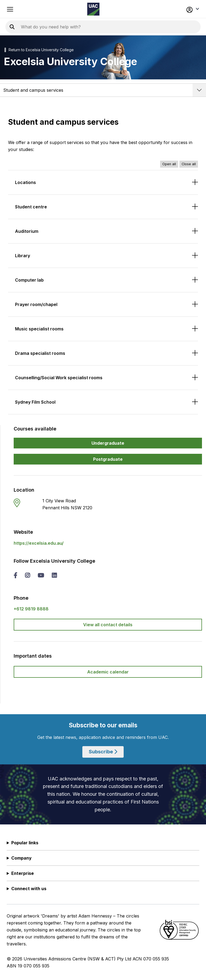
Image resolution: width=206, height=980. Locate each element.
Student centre (31, 207)
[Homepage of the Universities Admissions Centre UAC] (93, 9)
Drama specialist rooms (40, 353)
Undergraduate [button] (108, 443)
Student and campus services (33, 90)
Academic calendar (108, 672)
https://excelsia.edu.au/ (39, 543)
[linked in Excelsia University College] (54, 576)
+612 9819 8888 (31, 609)
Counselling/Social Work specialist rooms (59, 378)
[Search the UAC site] (86, 27)
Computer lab (29, 280)
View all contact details (108, 625)
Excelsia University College (50, 50)
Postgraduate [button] (108, 459)
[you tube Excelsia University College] (41, 576)
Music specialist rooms (39, 329)
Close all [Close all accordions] (189, 164)
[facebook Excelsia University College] (15, 576)
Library (23, 256)
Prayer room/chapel (36, 304)
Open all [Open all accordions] (169, 164)
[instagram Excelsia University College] (27, 576)
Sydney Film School (35, 402)
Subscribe (103, 752)
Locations (25, 182)
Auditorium (27, 231)
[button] (181, 9)
